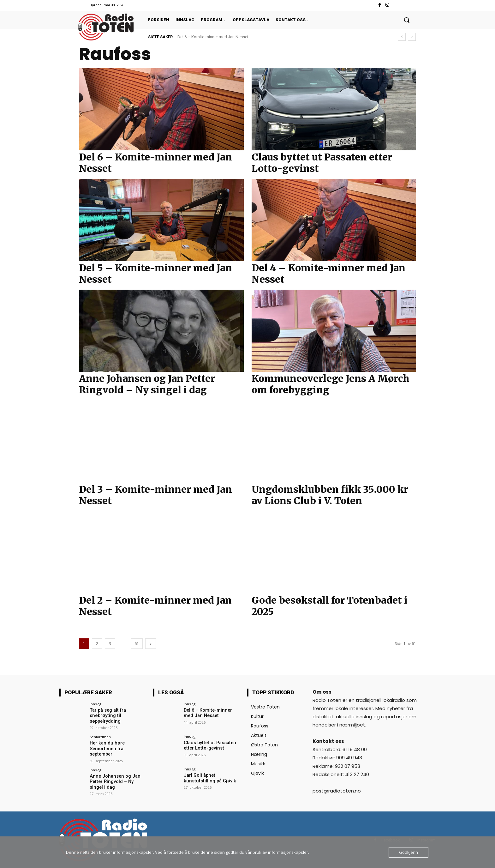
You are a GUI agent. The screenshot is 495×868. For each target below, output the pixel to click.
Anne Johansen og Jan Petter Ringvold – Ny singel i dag (147, 384)
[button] (407, 20)
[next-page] (151, 644)
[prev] (402, 37)
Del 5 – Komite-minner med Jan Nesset (155, 274)
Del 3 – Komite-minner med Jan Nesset (155, 495)
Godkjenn (409, 852)
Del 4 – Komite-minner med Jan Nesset (328, 274)
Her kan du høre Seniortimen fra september (118, 745)
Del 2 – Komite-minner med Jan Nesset (155, 606)
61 (137, 644)
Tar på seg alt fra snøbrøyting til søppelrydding (107, 715)
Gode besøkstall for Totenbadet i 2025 (330, 606)
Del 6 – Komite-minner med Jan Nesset (213, 37)
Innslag (95, 704)
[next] (412, 37)
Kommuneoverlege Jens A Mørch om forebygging (331, 384)
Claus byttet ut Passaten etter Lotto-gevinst (322, 163)
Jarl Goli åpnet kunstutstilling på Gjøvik (208, 778)
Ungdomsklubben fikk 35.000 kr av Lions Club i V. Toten (330, 495)
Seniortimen (100, 736)
